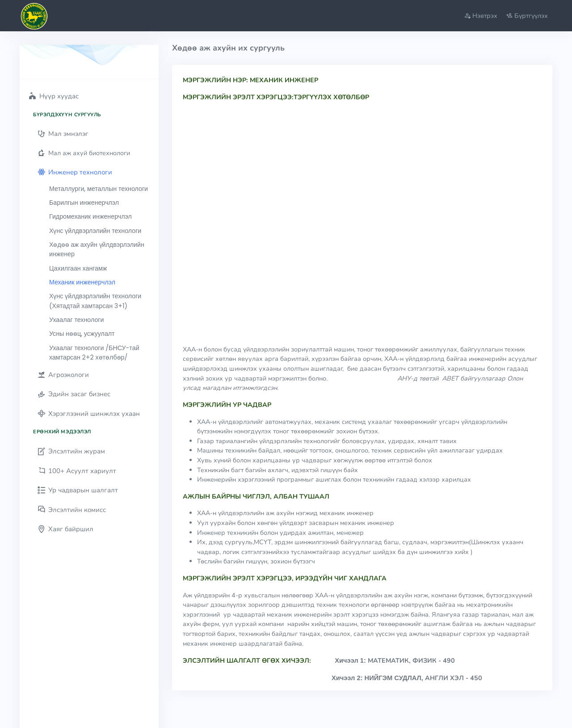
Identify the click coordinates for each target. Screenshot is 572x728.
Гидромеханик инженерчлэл (90, 216)
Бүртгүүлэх (527, 16)
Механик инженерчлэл (82, 282)
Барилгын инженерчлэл (84, 203)
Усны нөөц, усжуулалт (82, 334)
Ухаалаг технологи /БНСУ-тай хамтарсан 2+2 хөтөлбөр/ (94, 353)
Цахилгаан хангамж (78, 268)
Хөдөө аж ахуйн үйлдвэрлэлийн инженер (97, 249)
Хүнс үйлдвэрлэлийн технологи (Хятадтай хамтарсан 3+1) (95, 301)
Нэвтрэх (481, 16)
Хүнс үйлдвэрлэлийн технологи (95, 231)
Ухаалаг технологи (76, 320)
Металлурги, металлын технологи (99, 189)
